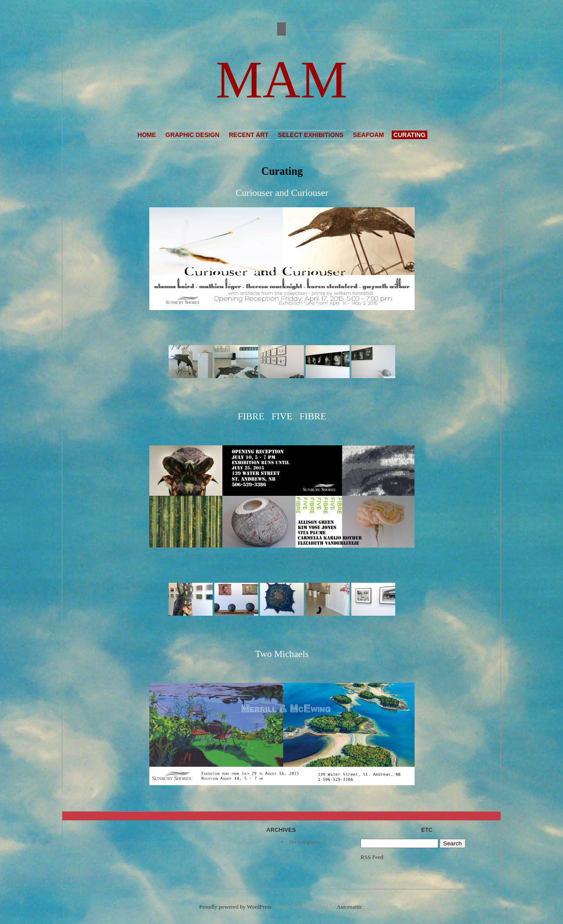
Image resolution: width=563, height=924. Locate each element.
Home (147, 135)
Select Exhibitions (311, 135)
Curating (410, 135)
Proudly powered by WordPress (236, 907)
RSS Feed (372, 857)
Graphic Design (193, 135)
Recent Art (249, 135)
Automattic (350, 907)
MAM (281, 80)
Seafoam (368, 135)
